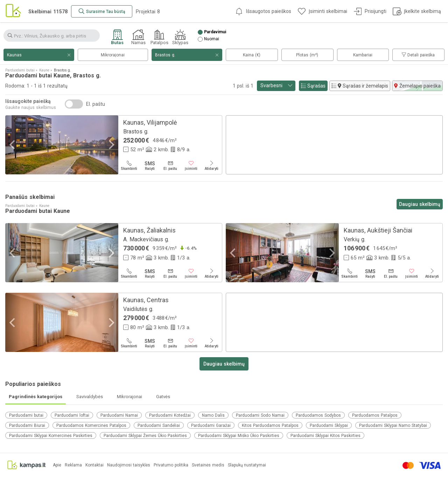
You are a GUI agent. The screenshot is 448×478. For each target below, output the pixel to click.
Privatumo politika (171, 465)
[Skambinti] (129, 166)
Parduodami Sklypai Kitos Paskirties (325, 436)
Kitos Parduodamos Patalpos (270, 425)
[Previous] (13, 145)
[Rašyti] (150, 166)
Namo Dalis (213, 415)
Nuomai (212, 39)
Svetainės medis (208, 465)
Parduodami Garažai (211, 425)
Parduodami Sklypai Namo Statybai (393, 425)
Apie (57, 465)
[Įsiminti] (191, 166)
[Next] (111, 145)
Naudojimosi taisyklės (129, 465)
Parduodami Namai (119, 415)
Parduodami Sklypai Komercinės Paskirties (51, 436)
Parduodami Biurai (27, 425)
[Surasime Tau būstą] (102, 11)
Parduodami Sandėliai (159, 425)
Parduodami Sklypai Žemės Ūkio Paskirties (145, 436)
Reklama (73, 465)
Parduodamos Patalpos (375, 415)
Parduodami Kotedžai (170, 415)
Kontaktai (94, 465)
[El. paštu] (170, 166)
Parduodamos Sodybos (318, 415)
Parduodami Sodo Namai (260, 415)
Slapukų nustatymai (247, 465)
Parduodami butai (26, 415)
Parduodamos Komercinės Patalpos (91, 425)
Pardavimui (215, 32)
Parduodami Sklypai (329, 425)
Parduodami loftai (72, 415)
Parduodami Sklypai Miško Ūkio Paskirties (239, 436)
